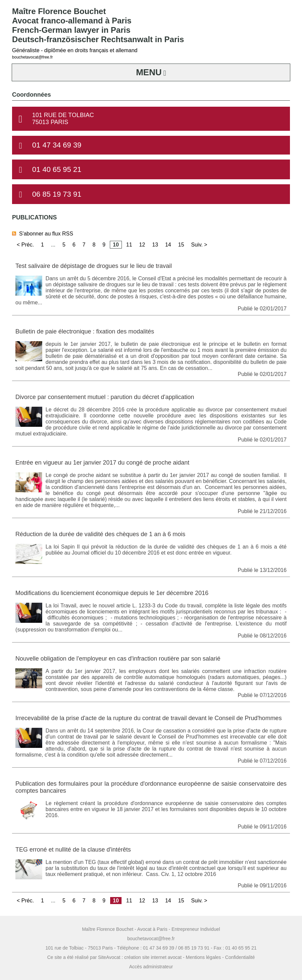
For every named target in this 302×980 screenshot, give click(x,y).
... (53, 245)
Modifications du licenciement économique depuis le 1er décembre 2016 (112, 593)
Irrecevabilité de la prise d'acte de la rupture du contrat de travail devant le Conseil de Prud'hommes (148, 718)
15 (181, 245)
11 (129, 245)
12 (142, 245)
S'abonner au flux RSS (43, 234)
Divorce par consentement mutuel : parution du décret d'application (105, 397)
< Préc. (25, 245)
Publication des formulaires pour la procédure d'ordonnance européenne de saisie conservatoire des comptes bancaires (151, 787)
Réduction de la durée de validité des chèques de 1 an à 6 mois (100, 534)
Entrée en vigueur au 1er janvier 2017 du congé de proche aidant (102, 463)
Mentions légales (203, 957)
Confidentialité (240, 957)
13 (155, 245)
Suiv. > (199, 245)
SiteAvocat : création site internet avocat (140, 957)
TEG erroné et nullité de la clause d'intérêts (73, 850)
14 (168, 245)
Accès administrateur (151, 967)
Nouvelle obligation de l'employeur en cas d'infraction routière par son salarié (118, 659)
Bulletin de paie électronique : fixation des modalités (85, 331)
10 (116, 245)
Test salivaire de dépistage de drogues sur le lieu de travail (94, 266)
